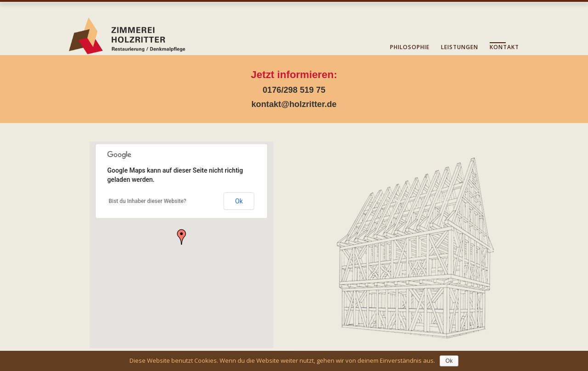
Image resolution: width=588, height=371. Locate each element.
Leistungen (460, 47)
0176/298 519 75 (294, 90)
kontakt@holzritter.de (294, 104)
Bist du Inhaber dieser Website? (148, 201)
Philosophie (410, 47)
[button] (181, 237)
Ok (239, 201)
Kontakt (504, 47)
